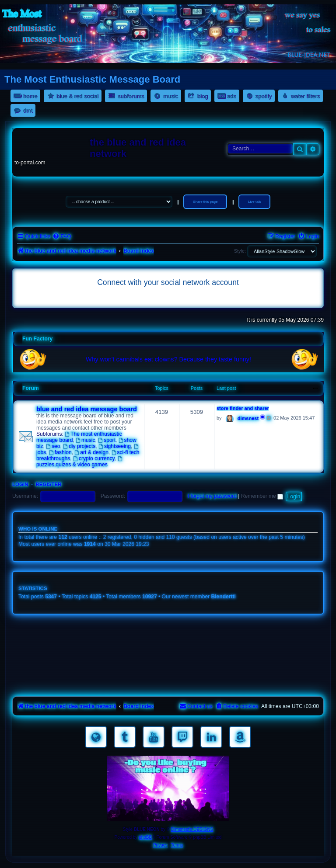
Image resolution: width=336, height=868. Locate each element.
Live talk (254, 202)
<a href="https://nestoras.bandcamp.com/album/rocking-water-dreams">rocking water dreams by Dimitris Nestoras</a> (168, 632)
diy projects (79, 446)
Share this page (205, 202)
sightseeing (115, 446)
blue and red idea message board (87, 409)
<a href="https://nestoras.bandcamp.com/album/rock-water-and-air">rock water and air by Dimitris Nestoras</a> (168, 657)
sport (107, 440)
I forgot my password (212, 496)
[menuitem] (62, 237)
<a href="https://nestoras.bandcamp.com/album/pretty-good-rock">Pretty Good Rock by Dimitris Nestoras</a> (168, 681)
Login (20, 484)
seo (53, 446)
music (85, 440)
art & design (92, 452)
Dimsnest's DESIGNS (192, 829)
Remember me (262, 496)
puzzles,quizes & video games (80, 462)
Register (48, 484)
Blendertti (224, 597)
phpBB (145, 837)
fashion (60, 452)
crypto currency (94, 458)
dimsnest (248, 418)
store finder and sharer (243, 408)
